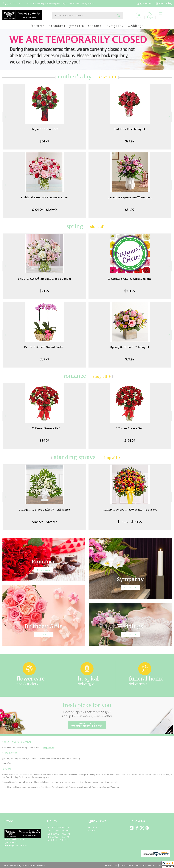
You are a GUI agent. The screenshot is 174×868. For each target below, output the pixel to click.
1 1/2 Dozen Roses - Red (44, 428)
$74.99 (130, 359)
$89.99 (44, 359)
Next (169, 117)
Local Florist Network (146, 865)
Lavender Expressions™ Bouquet (130, 197)
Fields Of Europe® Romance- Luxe (44, 197)
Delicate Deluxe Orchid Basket (44, 347)
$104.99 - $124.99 (44, 522)
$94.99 (130, 141)
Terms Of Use (110, 865)
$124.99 (130, 441)
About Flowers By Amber (17, 742)
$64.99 (44, 141)
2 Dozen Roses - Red (130, 428)
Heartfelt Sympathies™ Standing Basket (130, 510)
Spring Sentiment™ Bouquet (130, 347)
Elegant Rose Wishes (44, 129)
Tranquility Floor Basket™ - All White (44, 510)
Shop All (106, 77)
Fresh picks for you (87, 710)
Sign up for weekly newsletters (87, 725)
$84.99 (130, 210)
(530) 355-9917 (14, 3)
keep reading (49, 747)
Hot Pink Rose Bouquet (130, 129)
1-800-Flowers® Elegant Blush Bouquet (44, 279)
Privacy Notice (126, 865)
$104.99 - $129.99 (44, 210)
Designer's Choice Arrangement (130, 279)
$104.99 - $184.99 (130, 522)
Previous (5, 117)
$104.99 (130, 291)
